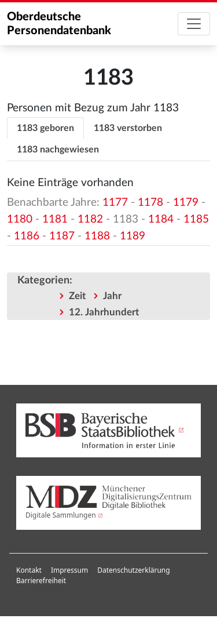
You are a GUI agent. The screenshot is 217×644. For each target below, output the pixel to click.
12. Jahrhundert (104, 312)
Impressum (69, 570)
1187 (62, 236)
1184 (161, 219)
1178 (150, 203)
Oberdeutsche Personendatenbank (59, 24)
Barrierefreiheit (41, 581)
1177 (115, 203)
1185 (196, 219)
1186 (27, 236)
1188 (97, 236)
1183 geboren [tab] (45, 128)
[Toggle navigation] (194, 24)
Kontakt (29, 570)
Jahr (112, 296)
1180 (20, 219)
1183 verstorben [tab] (128, 128)
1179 (186, 203)
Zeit (77, 296)
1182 (90, 219)
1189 (133, 236)
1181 (55, 219)
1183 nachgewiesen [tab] (58, 150)
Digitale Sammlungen (61, 515)
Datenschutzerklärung (133, 570)
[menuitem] (29, 570)
